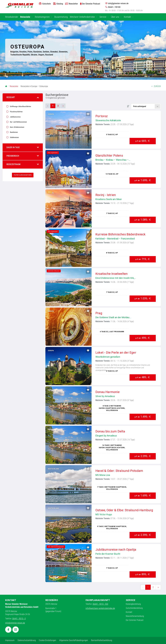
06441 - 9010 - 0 (19, 619)
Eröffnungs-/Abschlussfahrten (20, 106)
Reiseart (23, 97)
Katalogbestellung (133, 604)
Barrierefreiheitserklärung (102, 640)
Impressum (10, 640)
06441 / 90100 (113, 7)
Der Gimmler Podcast (135, 620)
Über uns (116, 17)
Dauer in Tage (23, 147)
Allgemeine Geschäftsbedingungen (74, 640)
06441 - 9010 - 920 (101, 604)
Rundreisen (14, 132)
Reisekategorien (44, 17)
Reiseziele (26, 17)
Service (104, 17)
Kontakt (129, 17)
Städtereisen (14, 137)
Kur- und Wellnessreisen (18, 122)
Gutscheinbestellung (134, 608)
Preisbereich (23, 156)
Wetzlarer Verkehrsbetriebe (84, 17)
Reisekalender (12, 17)
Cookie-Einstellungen (47, 640)
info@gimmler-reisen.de (117, 3)
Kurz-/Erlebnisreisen (17, 127)
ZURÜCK (156, 86)
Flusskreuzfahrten (16, 112)
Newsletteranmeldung (135, 616)
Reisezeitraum (23, 164)
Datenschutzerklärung (27, 640)
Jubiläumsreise (15, 117)
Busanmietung (61, 17)
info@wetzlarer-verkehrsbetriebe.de (100, 608)
